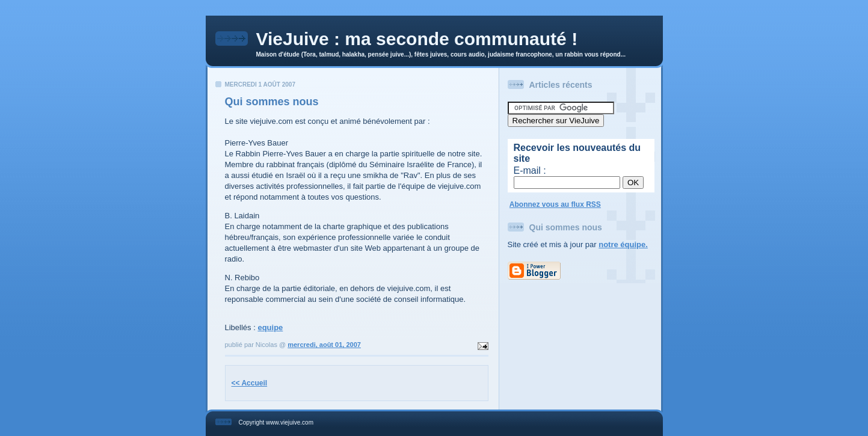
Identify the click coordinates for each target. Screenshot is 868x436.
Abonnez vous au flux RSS (555, 204)
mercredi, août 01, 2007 (324, 345)
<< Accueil (250, 383)
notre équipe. (623, 244)
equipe (270, 327)
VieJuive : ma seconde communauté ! (417, 39)
